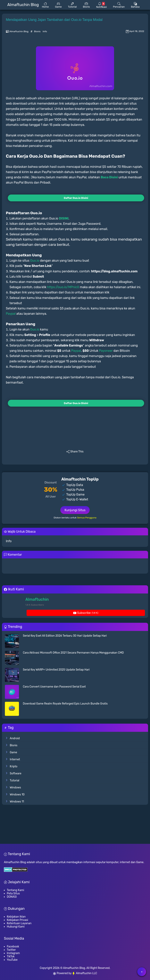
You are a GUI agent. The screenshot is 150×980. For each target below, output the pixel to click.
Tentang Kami (15, 890)
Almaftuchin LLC (85, 973)
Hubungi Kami (16, 927)
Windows (15, 788)
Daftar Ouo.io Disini (76, 198)
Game (13, 752)
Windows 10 (17, 795)
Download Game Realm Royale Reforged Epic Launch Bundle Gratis (65, 704)
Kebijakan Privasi (17, 920)
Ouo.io (35, 261)
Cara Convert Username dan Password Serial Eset (54, 687)
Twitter (11, 950)
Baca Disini (109, 177)
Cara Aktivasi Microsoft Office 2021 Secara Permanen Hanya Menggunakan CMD (73, 653)
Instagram (13, 953)
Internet (15, 759)
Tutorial (15, 781)
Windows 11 (17, 802)
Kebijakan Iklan (16, 917)
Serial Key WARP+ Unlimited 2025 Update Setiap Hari (56, 670)
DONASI (12, 897)
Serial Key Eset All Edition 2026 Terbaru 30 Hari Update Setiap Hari (65, 636)
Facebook (13, 947)
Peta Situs (13, 893)
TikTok (11, 956)
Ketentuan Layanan (19, 923)
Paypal (11, 314)
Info (45, 31)
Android (15, 738)
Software (16, 773)
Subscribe (86, 613)
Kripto (14, 766)
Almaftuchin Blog (74, 968)
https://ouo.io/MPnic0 (63, 287)
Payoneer (106, 351)
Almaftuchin (37, 599)
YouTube (12, 960)
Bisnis (37, 31)
